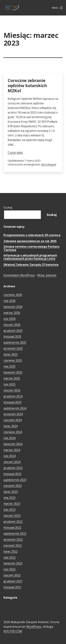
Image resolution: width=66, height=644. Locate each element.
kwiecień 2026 (13, 307)
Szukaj (8, 207)
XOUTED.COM (13, 631)
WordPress (34, 627)
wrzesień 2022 (13, 539)
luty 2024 (10, 456)
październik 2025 (15, 342)
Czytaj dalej (15, 153)
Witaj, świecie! (47, 275)
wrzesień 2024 (13, 414)
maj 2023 (10, 498)
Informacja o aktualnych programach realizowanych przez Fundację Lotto (30, 257)
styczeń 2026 (12, 325)
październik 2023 (15, 480)
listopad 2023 (12, 474)
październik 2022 (15, 533)
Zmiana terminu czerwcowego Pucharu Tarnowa (32, 248)
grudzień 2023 (13, 468)
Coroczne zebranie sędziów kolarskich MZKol (27, 85)
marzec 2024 (12, 450)
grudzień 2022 (13, 522)
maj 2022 (10, 557)
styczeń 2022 (12, 575)
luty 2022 (10, 569)
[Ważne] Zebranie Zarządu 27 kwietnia (31, 265)
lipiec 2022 (11, 551)
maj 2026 (10, 301)
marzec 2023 (12, 504)
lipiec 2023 (11, 492)
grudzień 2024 (13, 396)
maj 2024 (10, 438)
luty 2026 (10, 319)
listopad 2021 (12, 587)
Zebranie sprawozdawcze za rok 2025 (30, 241)
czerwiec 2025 (13, 360)
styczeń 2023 (12, 516)
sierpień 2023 (13, 486)
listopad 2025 (12, 336)
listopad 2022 (12, 528)
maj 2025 (10, 366)
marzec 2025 (12, 378)
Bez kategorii (49, 164)
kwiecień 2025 (13, 372)
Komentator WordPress (19, 275)
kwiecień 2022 (13, 563)
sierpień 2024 (13, 420)
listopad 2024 (12, 402)
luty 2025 (10, 384)
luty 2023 (10, 510)
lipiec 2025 (11, 354)
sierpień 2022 (13, 545)
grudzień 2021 (13, 581)
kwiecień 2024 (13, 444)
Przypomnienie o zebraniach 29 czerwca (32, 235)
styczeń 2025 (12, 390)
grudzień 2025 (13, 331)
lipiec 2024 (11, 426)
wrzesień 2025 (13, 348)
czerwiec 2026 (13, 295)
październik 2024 (15, 408)
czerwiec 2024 (13, 432)
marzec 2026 (12, 313)
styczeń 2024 (12, 462)
